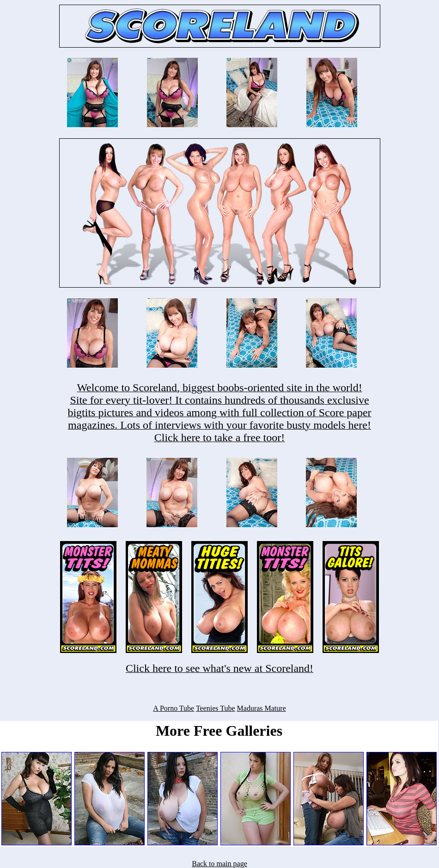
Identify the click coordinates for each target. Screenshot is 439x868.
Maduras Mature (262, 708)
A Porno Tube (174, 708)
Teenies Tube (216, 708)
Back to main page (219, 864)
